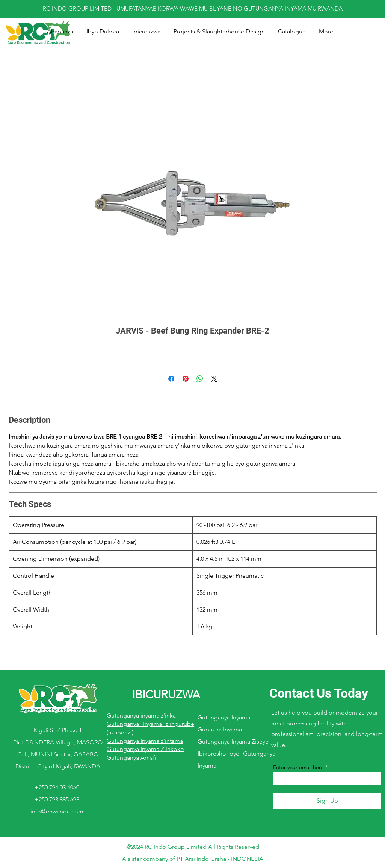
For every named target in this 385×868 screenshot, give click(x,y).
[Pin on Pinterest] (186, 379)
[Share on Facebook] (171, 379)
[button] (146, 32)
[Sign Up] (327, 801)
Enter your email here (298, 767)
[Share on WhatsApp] (200, 379)
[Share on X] (214, 379)
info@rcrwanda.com (57, 811)
